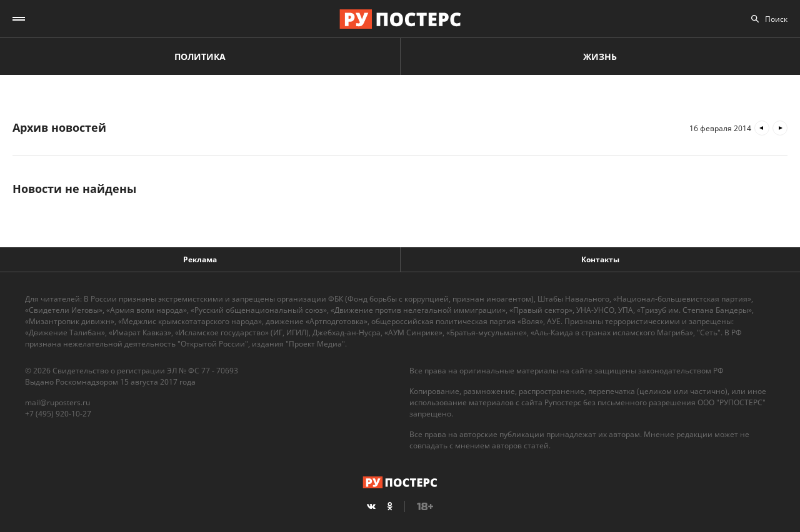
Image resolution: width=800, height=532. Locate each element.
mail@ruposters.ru (57, 402)
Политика (200, 57)
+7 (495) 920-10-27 (58, 414)
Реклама (200, 259)
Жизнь (600, 57)
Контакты (600, 259)
